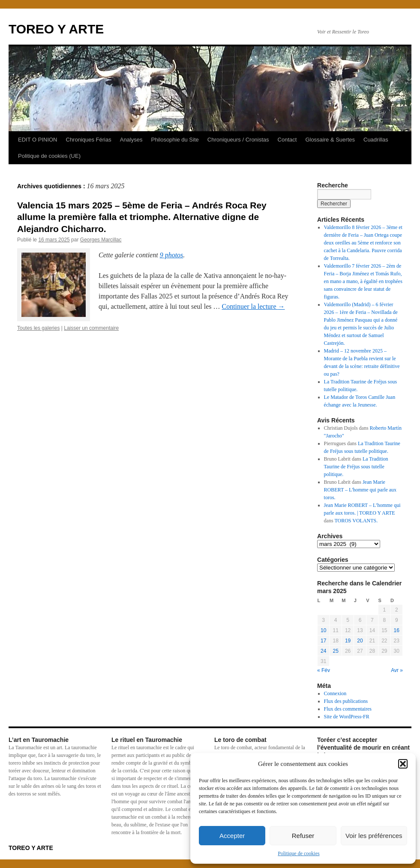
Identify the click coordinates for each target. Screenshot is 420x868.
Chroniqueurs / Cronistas (238, 140)
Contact (287, 140)
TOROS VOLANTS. (356, 521)
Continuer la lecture (253, 306)
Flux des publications (346, 701)
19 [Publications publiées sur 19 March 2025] (348, 641)
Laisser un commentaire (91, 328)
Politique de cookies (298, 853)
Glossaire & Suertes (330, 140)
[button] (403, 764)
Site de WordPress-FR (347, 717)
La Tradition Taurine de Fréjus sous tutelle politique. (356, 467)
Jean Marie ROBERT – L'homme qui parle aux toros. (360, 490)
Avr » (397, 670)
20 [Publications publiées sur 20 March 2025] (360, 641)
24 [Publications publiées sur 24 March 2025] (323, 651)
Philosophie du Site (175, 140)
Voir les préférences (374, 836)
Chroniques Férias (89, 140)
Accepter (232, 836)
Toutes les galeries (38, 328)
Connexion (335, 693)
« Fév (324, 670)
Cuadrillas (376, 140)
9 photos (172, 255)
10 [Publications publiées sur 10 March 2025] (323, 630)
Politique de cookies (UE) (49, 156)
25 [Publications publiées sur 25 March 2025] (335, 651)
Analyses (131, 140)
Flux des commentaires (348, 709)
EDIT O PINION (38, 140)
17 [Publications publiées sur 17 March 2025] (323, 641)
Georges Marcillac (101, 240)
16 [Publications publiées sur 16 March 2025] (397, 630)
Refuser (303, 836)
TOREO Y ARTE (56, 29)
